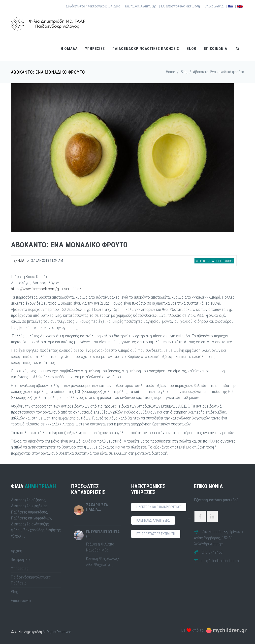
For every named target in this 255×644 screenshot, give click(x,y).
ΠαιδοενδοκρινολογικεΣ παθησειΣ (146, 49)
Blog (191, 49)
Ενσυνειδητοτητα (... (103, 534)
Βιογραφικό (20, 559)
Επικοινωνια (216, 49)
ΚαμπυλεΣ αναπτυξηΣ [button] (153, 520)
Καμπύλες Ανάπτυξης (141, 6)
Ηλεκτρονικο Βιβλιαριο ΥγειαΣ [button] (159, 507)
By (19, 260)
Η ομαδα (69, 49)
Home (170, 72)
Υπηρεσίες (20, 568)
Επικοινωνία (214, 6)
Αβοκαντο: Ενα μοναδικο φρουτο (69, 245)
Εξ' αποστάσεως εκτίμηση (181, 6)
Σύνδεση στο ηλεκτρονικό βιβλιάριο (93, 6)
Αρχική (16, 551)
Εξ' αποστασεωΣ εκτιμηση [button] (156, 534)
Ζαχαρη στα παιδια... (97, 507)
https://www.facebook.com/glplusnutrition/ (46, 289)
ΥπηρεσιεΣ (95, 49)
